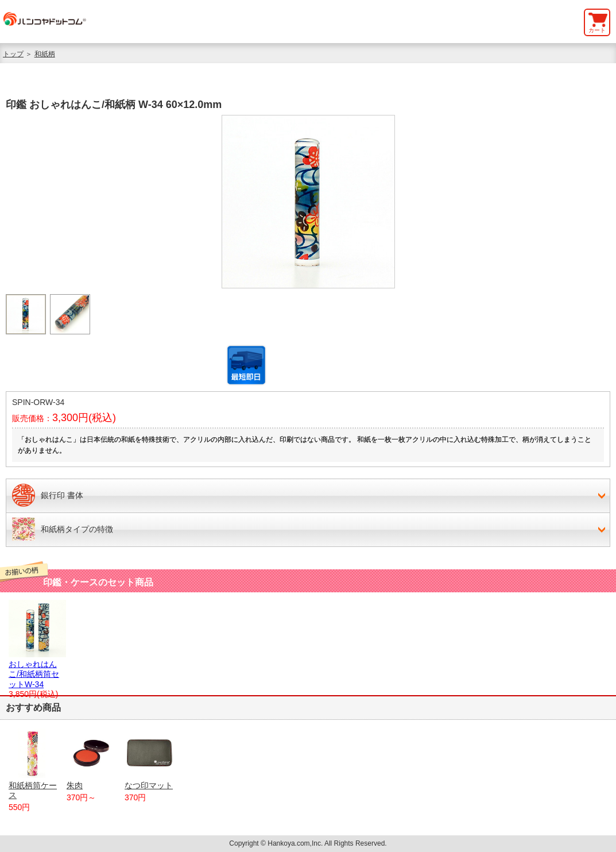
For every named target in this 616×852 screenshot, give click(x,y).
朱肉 (91, 759)
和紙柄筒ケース (33, 764)
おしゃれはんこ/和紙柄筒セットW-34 (37, 669)
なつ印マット (149, 759)
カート (597, 30)
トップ (13, 54)
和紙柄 (45, 54)
